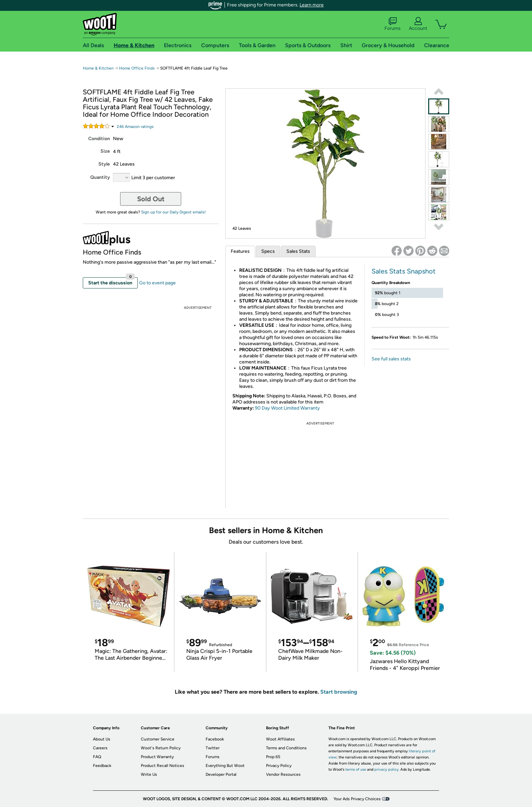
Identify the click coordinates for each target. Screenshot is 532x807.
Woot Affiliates (280, 739)
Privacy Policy (279, 766)
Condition (99, 139)
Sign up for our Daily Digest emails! (174, 212)
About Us (102, 739)
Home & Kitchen (98, 68)
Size (105, 151)
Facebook (215, 739)
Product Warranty (157, 757)
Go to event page (157, 283)
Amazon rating (135, 127)
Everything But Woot (225, 766)
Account (418, 24)
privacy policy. (387, 770)
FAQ (97, 757)
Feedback (102, 766)
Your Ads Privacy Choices (357, 799)
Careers (100, 748)
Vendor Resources (283, 774)
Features (240, 251)
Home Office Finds (137, 68)
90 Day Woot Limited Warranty (287, 408)
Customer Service (158, 739)
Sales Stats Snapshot (404, 271)
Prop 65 (273, 757)
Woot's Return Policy (161, 748)
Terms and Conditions (286, 748)
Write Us (149, 774)
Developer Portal (221, 774)
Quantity (100, 177)
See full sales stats (391, 359)
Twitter (213, 748)
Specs (268, 251)
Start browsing (339, 692)
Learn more (312, 5)
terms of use (356, 770)
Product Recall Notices (163, 766)
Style (104, 164)
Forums (393, 24)
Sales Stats (298, 251)
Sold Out (151, 199)
